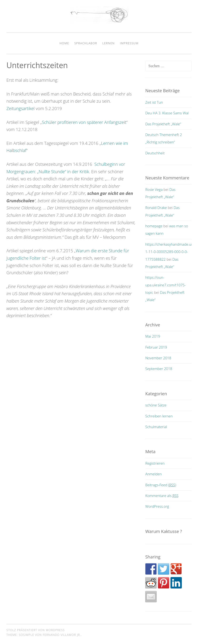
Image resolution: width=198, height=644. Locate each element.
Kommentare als (162, 496)
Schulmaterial (156, 427)
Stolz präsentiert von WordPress (36, 630)
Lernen (109, 43)
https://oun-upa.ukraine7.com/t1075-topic (165, 285)
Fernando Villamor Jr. (62, 635)
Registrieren (155, 463)
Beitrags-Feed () (161, 485)
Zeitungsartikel (21, 108)
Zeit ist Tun (154, 102)
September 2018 (159, 369)
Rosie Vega (154, 189)
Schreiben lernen (159, 416)
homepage (154, 226)
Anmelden (153, 474)
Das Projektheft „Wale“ (163, 124)
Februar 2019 (156, 347)
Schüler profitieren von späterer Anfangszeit (84, 122)
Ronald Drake (156, 208)
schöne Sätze (156, 405)
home (64, 43)
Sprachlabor (86, 43)
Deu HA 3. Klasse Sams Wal (167, 113)
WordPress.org (157, 506)
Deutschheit (155, 153)
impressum (129, 43)
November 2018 (158, 358)
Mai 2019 (153, 336)
